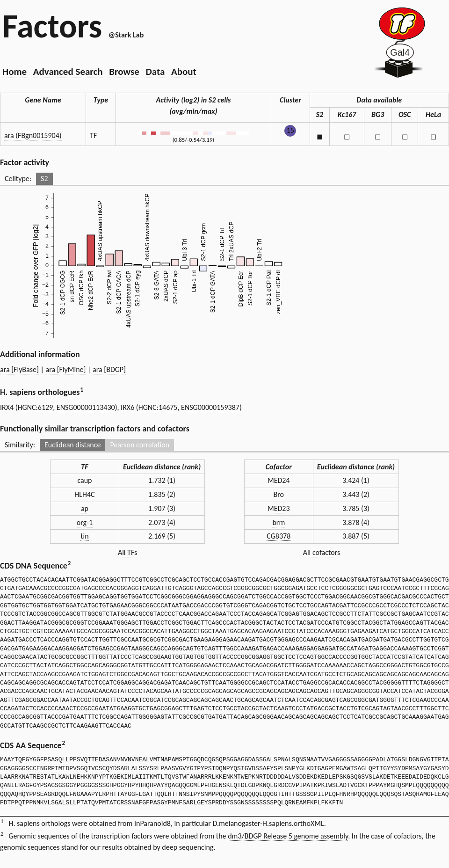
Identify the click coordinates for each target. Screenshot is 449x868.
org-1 (85, 522)
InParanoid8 (152, 823)
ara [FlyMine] (65, 369)
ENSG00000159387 (210, 407)
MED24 (279, 480)
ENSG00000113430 (86, 407)
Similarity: (20, 445)
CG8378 (279, 536)
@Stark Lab (126, 35)
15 (290, 130)
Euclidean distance (73, 445)
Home (14, 72)
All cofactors (322, 552)
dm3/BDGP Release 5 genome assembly (288, 836)
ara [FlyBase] (19, 369)
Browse (124, 72)
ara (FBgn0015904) (33, 135)
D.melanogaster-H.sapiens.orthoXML (268, 823)
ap (85, 508)
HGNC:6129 (36, 407)
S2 (44, 179)
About (184, 72)
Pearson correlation (140, 445)
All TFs (127, 552)
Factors (52, 26)
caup (84, 480)
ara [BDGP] (109, 369)
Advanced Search (68, 72)
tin (84, 536)
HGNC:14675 (158, 407)
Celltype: (18, 179)
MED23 (279, 508)
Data (156, 72)
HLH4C (84, 494)
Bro (279, 494)
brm (279, 522)
